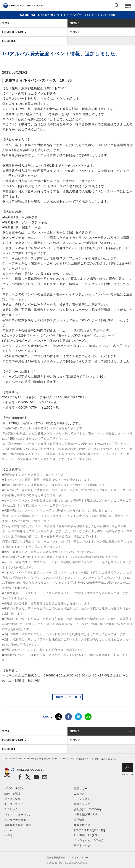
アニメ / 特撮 (13, 799)
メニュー (128, 6)
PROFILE (9, 41)
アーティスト (82, 799)
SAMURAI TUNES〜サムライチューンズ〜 (35, 759)
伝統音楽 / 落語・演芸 (18, 825)
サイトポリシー (80, 858)
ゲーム (8, 830)
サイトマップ (82, 845)
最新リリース (82, 789)
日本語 (81, 815)
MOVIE (75, 32)
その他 (8, 835)
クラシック (11, 809)
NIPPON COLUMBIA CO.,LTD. (24, 6)
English (93, 815)
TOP (6, 23)
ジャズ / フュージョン (18, 815)
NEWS (75, 23)
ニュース (79, 794)
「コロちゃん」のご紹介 (89, 840)
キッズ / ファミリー (17, 804)
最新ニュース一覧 (66, 697)
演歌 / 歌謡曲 (13, 794)
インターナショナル (17, 820)
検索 (117, 6)
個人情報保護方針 (56, 858)
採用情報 (79, 820)
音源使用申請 (82, 825)
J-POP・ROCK (14, 789)
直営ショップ (82, 804)
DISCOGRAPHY (14, 32)
